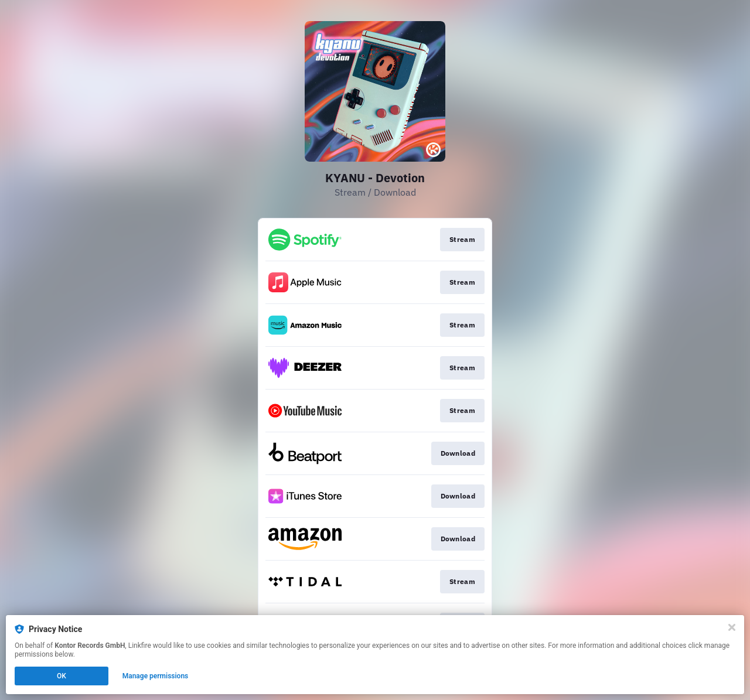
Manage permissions (156, 676)
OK (62, 676)
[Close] (732, 627)
